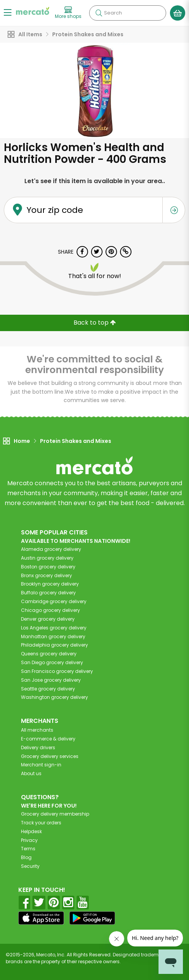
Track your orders (41, 823)
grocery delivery (51, 549)
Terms (28, 849)
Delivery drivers (38, 747)
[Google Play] (92, 918)
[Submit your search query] (99, 13)
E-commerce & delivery (48, 739)
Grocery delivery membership (55, 814)
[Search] (128, 13)
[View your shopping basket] (178, 13)
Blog (26, 857)
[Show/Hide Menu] (8, 12)
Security (30, 866)
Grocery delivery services (50, 756)
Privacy (29, 840)
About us (31, 773)
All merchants (37, 730)
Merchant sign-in (41, 765)
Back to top (95, 323)
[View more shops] (68, 13)
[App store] (41, 918)
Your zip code (55, 210)
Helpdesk (31, 831)
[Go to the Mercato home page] (33, 11)
